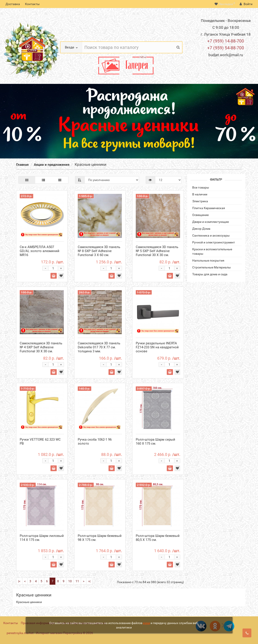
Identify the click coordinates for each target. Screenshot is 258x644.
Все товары (201, 187)
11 (77, 581)
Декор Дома (201, 229)
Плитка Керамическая (209, 208)
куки (146, 623)
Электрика (200, 201)
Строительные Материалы (211, 267)
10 (70, 581)
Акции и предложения (52, 165)
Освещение (200, 215)
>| (89, 581)
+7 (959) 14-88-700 (226, 41)
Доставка (13, 4)
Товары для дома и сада (210, 274)
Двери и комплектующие (210, 222)
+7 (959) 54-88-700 (226, 48)
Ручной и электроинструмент (214, 242)
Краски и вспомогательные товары (212, 251)
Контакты (32, 4)
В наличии (200, 194)
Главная (22, 165)
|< (19, 581)
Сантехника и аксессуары (211, 235)
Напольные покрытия (208, 260)
